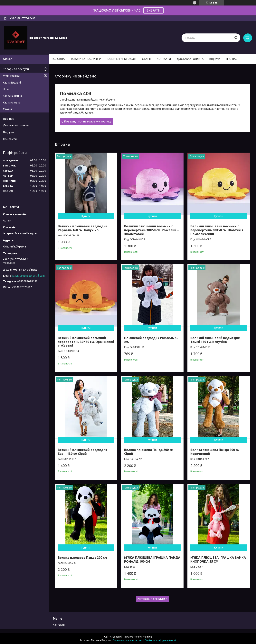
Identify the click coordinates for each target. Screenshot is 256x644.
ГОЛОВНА (58, 59)
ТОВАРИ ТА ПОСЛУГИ (84, 59)
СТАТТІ (147, 59)
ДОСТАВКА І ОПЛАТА (190, 59)
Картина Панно (12, 96)
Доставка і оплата (16, 125)
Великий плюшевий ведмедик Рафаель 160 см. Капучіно (82, 228)
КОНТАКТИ (164, 59)
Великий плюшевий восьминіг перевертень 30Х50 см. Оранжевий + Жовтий (86, 342)
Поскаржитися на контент (128, 640)
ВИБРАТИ (153, 10)
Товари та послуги (16, 69)
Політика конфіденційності (160, 640)
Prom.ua (147, 637)
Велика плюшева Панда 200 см (82, 558)
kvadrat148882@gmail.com (28, 276)
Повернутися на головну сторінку (88, 121)
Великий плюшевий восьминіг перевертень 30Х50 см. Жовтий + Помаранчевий (217, 230)
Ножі (6, 89)
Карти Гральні (12, 83)
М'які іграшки (11, 76)
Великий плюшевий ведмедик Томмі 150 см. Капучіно (215, 340)
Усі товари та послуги (151, 599)
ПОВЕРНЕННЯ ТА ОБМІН (121, 59)
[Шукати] (236, 38)
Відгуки (8, 132)
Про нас (8, 119)
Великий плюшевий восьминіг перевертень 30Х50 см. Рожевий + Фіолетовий (152, 230)
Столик (8, 109)
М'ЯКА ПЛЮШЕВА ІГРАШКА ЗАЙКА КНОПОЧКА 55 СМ (218, 559)
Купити (86, 216)
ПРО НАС (232, 59)
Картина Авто (12, 103)
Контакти (10, 139)
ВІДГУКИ (215, 59)
